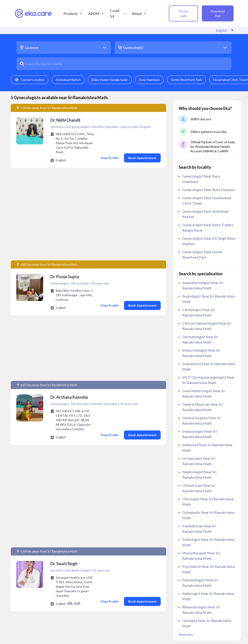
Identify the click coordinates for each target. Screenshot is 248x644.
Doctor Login (183, 13)
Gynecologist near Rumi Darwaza (209, 190)
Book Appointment (142, 158)
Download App (218, 13)
